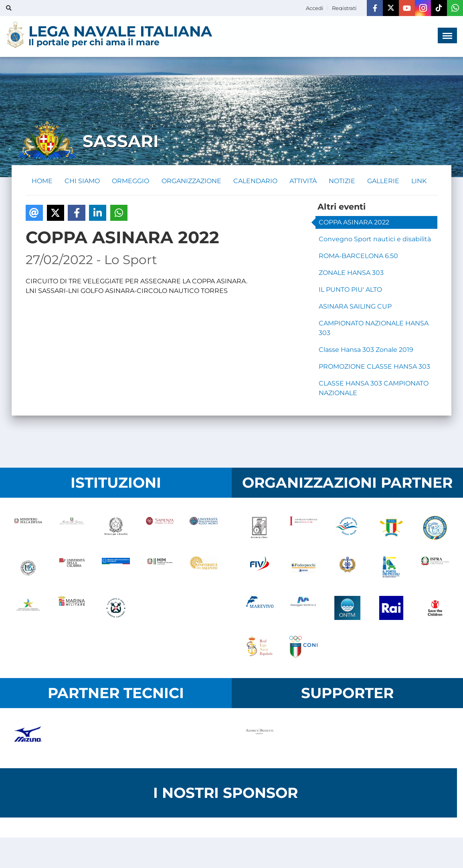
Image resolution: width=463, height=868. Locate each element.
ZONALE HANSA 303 (351, 273)
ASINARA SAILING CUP (355, 307)
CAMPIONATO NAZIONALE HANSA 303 (374, 328)
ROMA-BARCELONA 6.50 (358, 256)
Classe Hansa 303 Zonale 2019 (366, 350)
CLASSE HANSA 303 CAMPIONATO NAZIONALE (374, 389)
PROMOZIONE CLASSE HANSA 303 (374, 367)
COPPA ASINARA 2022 (354, 223)
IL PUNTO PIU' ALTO (350, 290)
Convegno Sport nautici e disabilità (375, 239)
